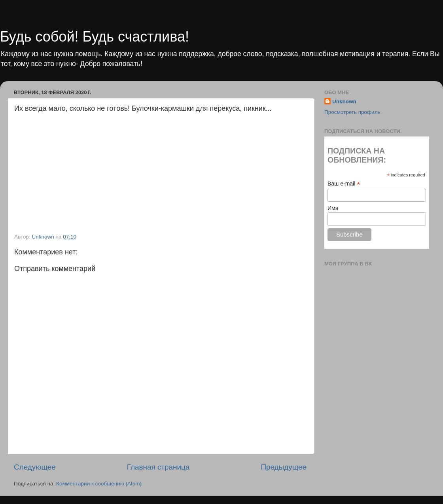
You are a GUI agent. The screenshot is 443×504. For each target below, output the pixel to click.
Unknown (344, 101)
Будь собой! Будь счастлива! (95, 37)
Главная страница (158, 467)
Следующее (35, 467)
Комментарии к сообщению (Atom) (99, 484)
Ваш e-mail (344, 184)
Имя (333, 208)
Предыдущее (284, 467)
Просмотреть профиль (352, 112)
